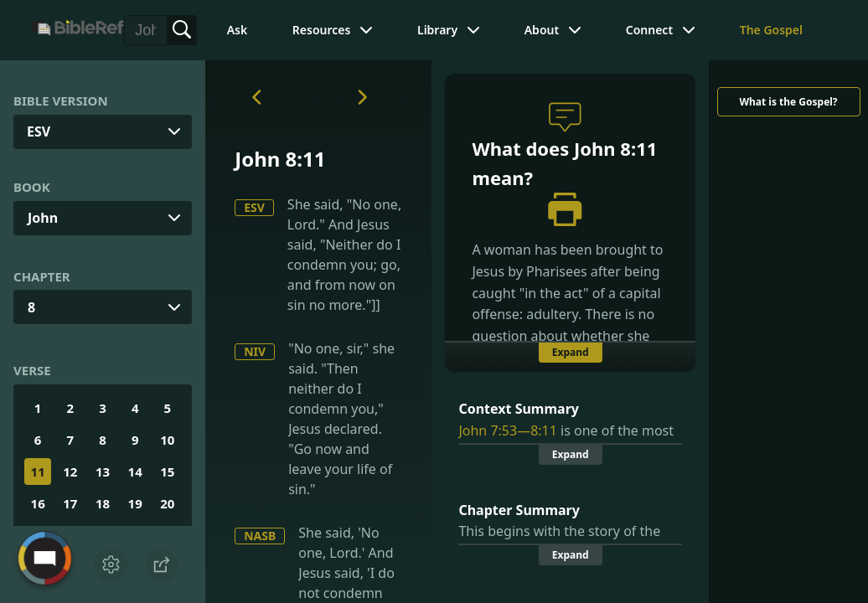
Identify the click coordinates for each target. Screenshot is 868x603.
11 (38, 472)
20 (167, 503)
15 (167, 472)
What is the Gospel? (788, 102)
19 (135, 503)
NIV (255, 351)
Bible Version (61, 100)
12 (70, 472)
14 (135, 472)
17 (70, 503)
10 (167, 440)
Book (32, 187)
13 (103, 472)
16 (38, 503)
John (43, 218)
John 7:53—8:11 (507, 430)
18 (103, 503)
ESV (254, 207)
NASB (260, 536)
